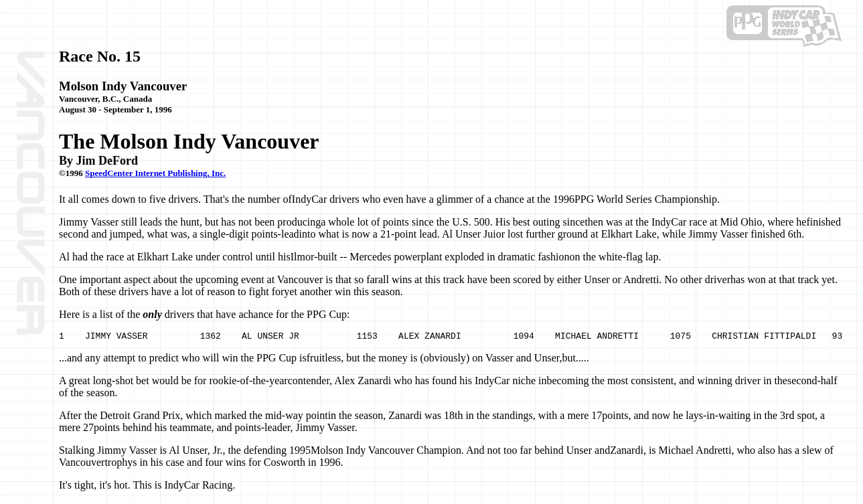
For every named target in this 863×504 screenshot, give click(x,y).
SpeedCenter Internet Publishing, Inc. (155, 173)
